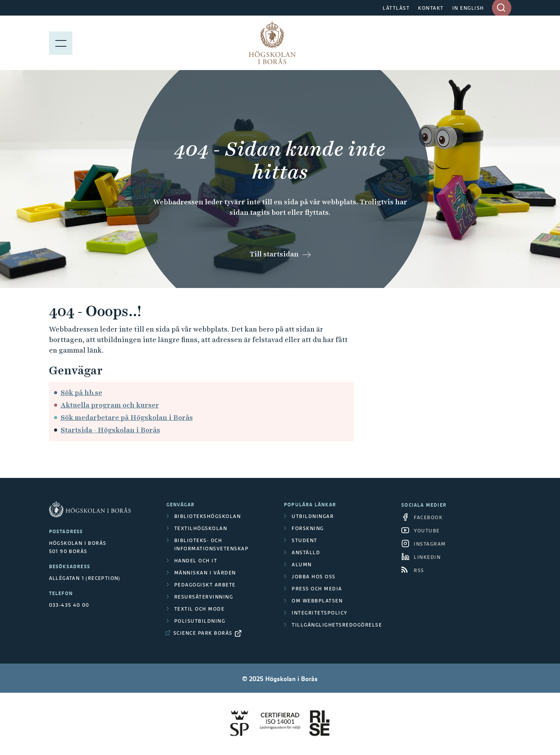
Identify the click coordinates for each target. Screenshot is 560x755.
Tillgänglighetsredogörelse (337, 625)
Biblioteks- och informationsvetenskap (212, 544)
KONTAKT (431, 8)
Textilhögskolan (201, 528)
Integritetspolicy (320, 613)
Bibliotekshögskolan (208, 516)
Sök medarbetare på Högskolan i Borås (127, 417)
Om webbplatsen (317, 601)
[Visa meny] (61, 43)
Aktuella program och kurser (110, 405)
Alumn (302, 564)
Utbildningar (313, 516)
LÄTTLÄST (396, 8)
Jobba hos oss (314, 577)
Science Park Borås (203, 633)
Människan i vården (205, 573)
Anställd (306, 552)
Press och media (317, 589)
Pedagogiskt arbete (205, 585)
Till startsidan (274, 254)
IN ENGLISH (468, 8)
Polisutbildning (200, 621)
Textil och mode (199, 609)
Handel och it (196, 561)
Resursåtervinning (204, 597)
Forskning (308, 528)
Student (304, 540)
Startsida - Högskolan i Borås (110, 430)
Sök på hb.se (81, 392)
